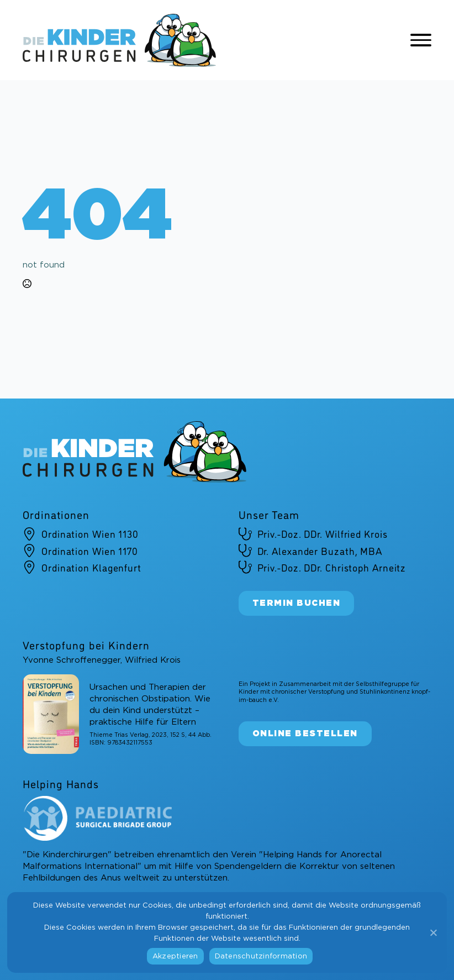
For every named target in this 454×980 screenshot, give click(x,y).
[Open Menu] (421, 40)
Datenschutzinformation (261, 957)
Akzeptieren (175, 957)
